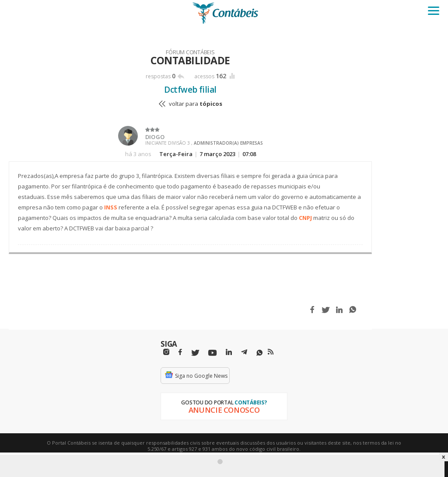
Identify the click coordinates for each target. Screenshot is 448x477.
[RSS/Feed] (271, 352)
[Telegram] (244, 353)
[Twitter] (195, 353)
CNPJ (305, 218)
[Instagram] (166, 352)
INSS (111, 207)
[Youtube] (212, 353)
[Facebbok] (180, 352)
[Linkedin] (229, 352)
